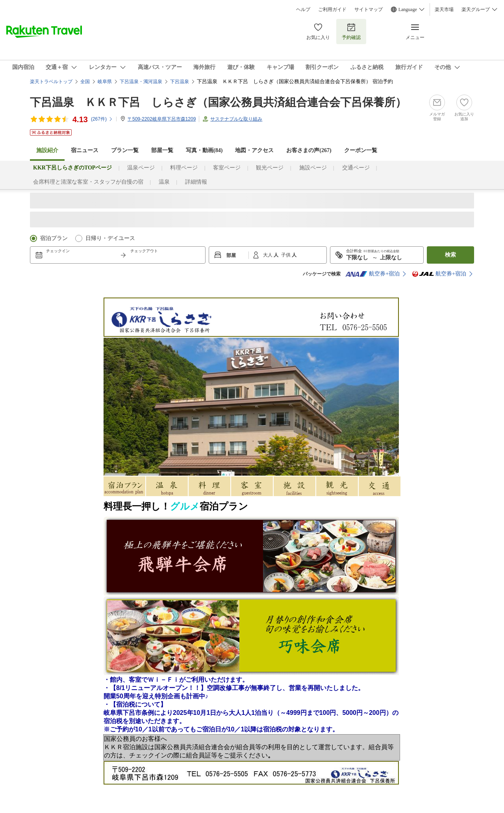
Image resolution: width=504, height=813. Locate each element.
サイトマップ (369, 9)
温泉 (164, 182)
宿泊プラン (54, 238)
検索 (450, 255)
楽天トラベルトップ (51, 82)
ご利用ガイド (332, 9)
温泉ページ (141, 168)
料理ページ (184, 168)
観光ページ (270, 168)
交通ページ (356, 168)
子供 (286, 255)
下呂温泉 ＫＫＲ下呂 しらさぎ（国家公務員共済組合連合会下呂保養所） (218, 102)
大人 (268, 255)
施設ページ (313, 168)
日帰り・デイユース (110, 238)
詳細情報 (196, 182)
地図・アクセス (254, 150)
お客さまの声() (309, 150)
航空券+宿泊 (372, 274)
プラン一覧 (125, 150)
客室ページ (227, 168)
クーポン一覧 (361, 150)
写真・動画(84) (204, 150)
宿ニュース (85, 150)
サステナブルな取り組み (236, 119)
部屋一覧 (162, 150)
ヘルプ (303, 9)
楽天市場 (444, 9)
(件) (102, 119)
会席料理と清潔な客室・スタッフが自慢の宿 (88, 182)
